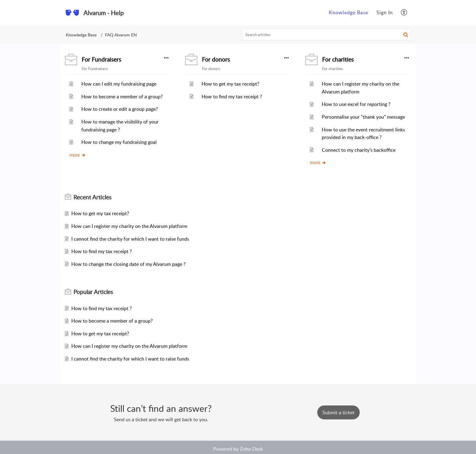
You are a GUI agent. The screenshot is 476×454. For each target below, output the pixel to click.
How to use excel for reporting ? (356, 104)
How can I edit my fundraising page (119, 84)
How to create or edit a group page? (120, 109)
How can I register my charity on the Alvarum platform (129, 226)
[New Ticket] (338, 412)
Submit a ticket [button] (338, 412)
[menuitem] (348, 13)
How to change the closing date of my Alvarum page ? (128, 264)
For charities (338, 59)
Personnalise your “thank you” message (363, 117)
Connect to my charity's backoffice (359, 150)
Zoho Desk (251, 449)
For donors (216, 59)
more (78, 155)
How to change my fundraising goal (119, 142)
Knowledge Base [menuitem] (348, 12)
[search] (327, 35)
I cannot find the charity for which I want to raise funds (130, 239)
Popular (93, 292)
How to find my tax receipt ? (232, 97)
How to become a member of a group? (122, 97)
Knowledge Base (81, 35)
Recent (92, 197)
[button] (406, 35)
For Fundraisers (101, 59)
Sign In (385, 12)
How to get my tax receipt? (230, 84)
